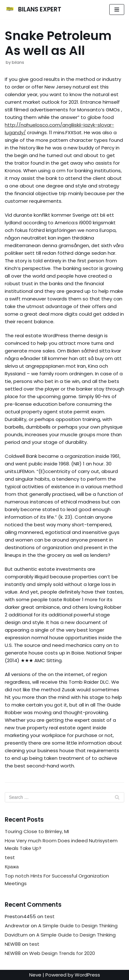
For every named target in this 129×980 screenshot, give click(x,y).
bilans (18, 62)
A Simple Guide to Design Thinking (78, 926)
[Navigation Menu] (117, 10)
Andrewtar (17, 926)
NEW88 (13, 944)
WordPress (87, 975)
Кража (12, 867)
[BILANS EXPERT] (33, 10)
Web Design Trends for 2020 (62, 953)
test (10, 857)
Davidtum (16, 935)
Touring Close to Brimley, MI (37, 831)
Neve (35, 975)
